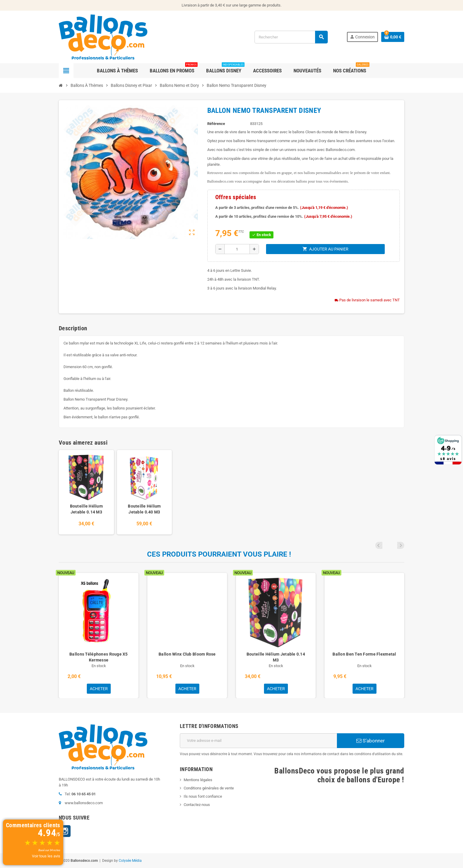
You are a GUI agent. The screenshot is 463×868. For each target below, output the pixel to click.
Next (401, 545)
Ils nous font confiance (203, 796)
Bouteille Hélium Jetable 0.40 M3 (144, 509)
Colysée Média (130, 861)
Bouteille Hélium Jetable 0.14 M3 (86, 509)
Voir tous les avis (46, 856)
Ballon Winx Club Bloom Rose (187, 654)
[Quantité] (237, 249)
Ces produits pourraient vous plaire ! (219, 554)
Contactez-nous (197, 805)
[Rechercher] (291, 37)
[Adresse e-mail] (258, 741)
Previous (393, 545)
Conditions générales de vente (209, 788)
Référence (216, 124)
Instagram (65, 831)
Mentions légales (198, 780)
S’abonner (371, 741)
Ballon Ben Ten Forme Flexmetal (364, 654)
